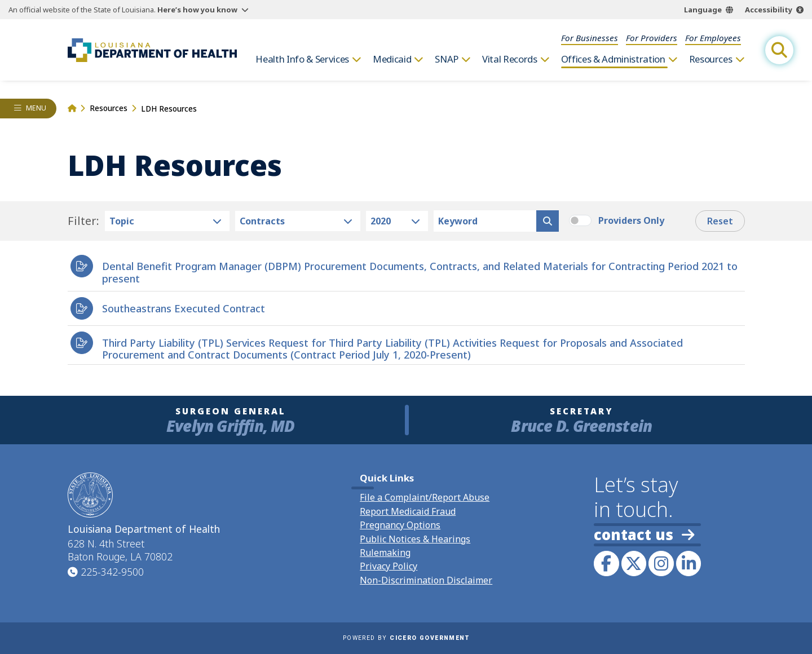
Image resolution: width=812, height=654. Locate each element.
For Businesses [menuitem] (590, 38)
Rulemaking (385, 553)
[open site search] (779, 50)
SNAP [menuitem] (447, 59)
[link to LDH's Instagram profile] (661, 563)
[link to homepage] (152, 50)
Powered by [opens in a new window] (406, 638)
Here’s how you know (197, 10)
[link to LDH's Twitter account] (634, 563)
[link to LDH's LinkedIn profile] (689, 563)
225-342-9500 (112, 572)
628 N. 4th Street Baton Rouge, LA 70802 (120, 550)
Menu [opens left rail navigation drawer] (36, 108)
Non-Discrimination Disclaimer (426, 580)
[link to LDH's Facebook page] (606, 563)
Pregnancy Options (400, 525)
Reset (720, 221)
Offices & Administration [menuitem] (613, 59)
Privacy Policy (389, 566)
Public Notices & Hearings (415, 539)
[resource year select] (397, 221)
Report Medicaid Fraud (408, 511)
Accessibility (769, 10)
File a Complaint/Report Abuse (425, 497)
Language (703, 10)
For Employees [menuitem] (713, 38)
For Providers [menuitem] (652, 38)
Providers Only (631, 221)
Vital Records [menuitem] (510, 59)
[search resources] (548, 221)
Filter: (83, 221)
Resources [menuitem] (711, 59)
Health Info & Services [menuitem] (302, 59)
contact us (644, 535)
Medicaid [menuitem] (392, 59)
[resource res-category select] (167, 221)
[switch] (580, 220)
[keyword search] (485, 221)
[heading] (406, 270)
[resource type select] (298, 221)
